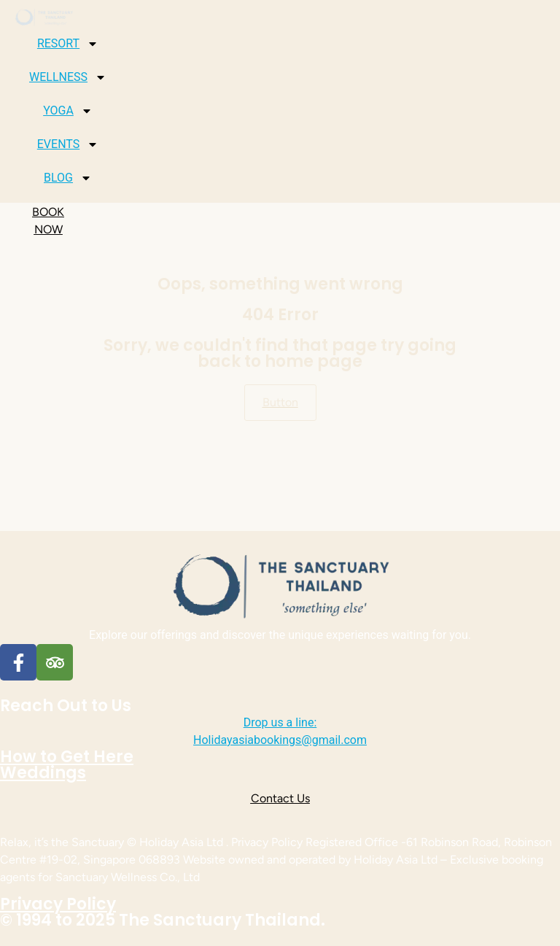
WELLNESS (68, 77)
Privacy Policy (58, 904)
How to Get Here (67, 757)
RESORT (68, 44)
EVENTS (68, 144)
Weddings (43, 773)
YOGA (68, 111)
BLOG (68, 178)
